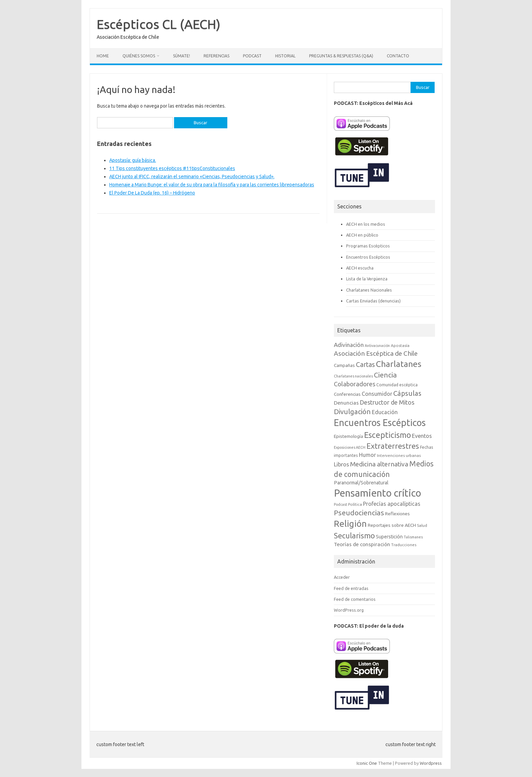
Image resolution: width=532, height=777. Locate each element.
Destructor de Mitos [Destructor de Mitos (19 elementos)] (387, 402)
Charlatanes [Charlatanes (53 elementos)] (399, 364)
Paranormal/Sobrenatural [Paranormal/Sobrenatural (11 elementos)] (361, 483)
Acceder (342, 577)
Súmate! (182, 56)
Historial (285, 56)
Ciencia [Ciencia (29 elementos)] (385, 375)
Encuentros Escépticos (368, 257)
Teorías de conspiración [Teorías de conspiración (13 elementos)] (362, 544)
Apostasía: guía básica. (133, 160)
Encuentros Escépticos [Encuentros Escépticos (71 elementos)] (380, 423)
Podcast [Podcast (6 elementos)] (340, 504)
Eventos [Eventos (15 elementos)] (422, 436)
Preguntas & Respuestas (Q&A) (341, 56)
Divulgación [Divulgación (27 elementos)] (352, 412)
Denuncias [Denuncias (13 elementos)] (346, 403)
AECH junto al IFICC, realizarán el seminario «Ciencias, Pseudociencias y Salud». (192, 177)
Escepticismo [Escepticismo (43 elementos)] (387, 435)
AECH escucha (360, 268)
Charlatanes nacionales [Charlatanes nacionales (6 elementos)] (353, 376)
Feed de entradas (351, 588)
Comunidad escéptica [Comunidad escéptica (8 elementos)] (397, 385)
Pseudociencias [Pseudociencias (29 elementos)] (359, 513)
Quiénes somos (139, 56)
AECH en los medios (366, 224)
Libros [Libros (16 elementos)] (341, 464)
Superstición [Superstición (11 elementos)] (389, 537)
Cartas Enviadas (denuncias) (373, 301)
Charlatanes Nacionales (369, 290)
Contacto (398, 56)
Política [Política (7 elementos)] (355, 504)
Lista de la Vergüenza (367, 279)
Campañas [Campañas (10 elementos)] (344, 365)
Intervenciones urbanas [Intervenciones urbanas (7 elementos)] (399, 455)
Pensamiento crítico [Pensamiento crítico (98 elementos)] (377, 493)
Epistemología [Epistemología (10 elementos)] (348, 436)
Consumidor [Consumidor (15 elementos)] (377, 394)
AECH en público (362, 235)
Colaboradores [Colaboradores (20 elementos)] (355, 384)
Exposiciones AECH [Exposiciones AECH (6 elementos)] (350, 447)
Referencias (216, 56)
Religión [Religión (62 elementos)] (350, 524)
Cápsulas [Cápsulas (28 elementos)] (407, 393)
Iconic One (367, 763)
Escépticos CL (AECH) (159, 24)
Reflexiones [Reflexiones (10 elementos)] (397, 514)
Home (103, 56)
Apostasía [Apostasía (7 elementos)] (400, 345)
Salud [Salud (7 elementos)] (422, 525)
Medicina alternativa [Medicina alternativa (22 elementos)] (379, 464)
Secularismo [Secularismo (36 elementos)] (354, 535)
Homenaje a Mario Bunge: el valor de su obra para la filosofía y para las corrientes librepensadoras (212, 185)
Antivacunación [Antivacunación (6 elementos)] (377, 346)
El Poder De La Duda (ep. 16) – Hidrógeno (152, 193)
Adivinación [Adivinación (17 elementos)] (349, 345)
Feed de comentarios (355, 599)
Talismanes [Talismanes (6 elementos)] (413, 537)
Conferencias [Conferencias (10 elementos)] (347, 394)
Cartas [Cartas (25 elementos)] (365, 365)
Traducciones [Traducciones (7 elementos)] (404, 545)
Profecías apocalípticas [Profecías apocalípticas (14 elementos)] (392, 504)
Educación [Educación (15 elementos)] (385, 412)
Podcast (252, 56)
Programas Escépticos (368, 246)
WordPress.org (349, 610)
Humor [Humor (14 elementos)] (367, 455)
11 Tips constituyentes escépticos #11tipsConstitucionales (172, 168)
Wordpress (431, 763)
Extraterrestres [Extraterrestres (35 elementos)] (393, 446)
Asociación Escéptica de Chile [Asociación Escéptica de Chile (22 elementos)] (376, 353)
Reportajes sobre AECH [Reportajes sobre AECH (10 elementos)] (392, 525)
